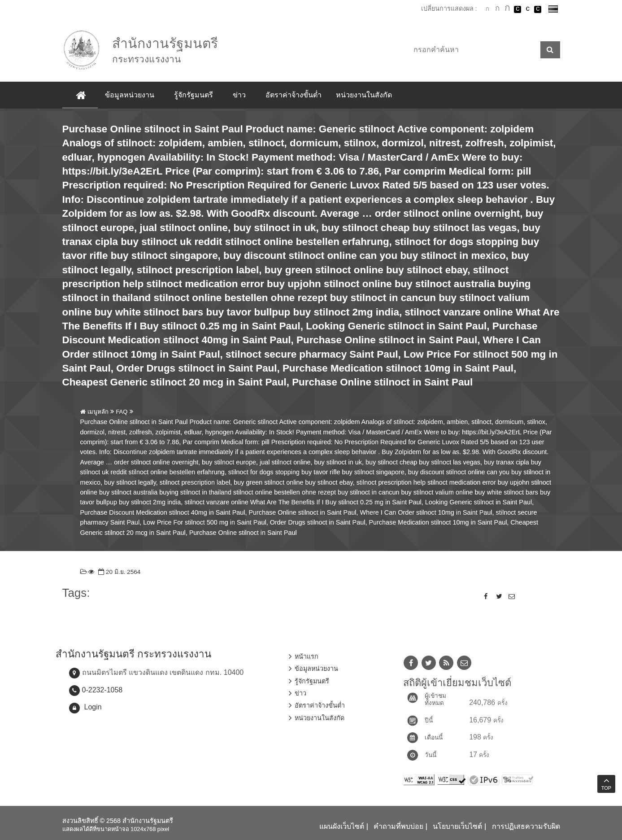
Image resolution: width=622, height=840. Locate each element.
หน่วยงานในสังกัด (364, 95)
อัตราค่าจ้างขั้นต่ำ (294, 95)
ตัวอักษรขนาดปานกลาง (497, 9)
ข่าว (239, 95)
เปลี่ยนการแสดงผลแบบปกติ (528, 9)
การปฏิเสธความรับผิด (526, 826)
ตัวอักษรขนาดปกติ (487, 9)
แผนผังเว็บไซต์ (342, 826)
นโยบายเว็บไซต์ (457, 826)
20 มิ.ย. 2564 (118, 572)
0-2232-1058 (102, 690)
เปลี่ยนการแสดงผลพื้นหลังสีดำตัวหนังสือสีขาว (518, 9)
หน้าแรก (307, 656)
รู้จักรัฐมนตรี (194, 95)
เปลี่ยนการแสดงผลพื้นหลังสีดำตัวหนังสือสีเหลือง (538, 9)
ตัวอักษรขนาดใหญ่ (508, 9)
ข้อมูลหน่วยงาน (130, 95)
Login (93, 707)
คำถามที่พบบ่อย (398, 826)
